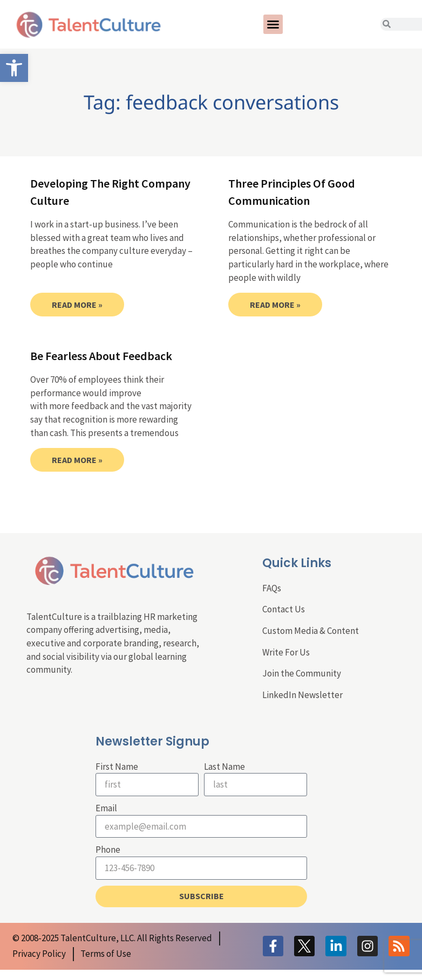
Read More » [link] (77, 305)
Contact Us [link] (284, 609)
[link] (14, 68)
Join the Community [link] (302, 673)
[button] (273, 24)
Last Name (224, 767)
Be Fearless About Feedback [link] (101, 356)
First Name (117, 767)
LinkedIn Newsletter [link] (302, 695)
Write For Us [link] (286, 652)
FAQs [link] (272, 588)
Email (106, 808)
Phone (108, 850)
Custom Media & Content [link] (311, 631)
